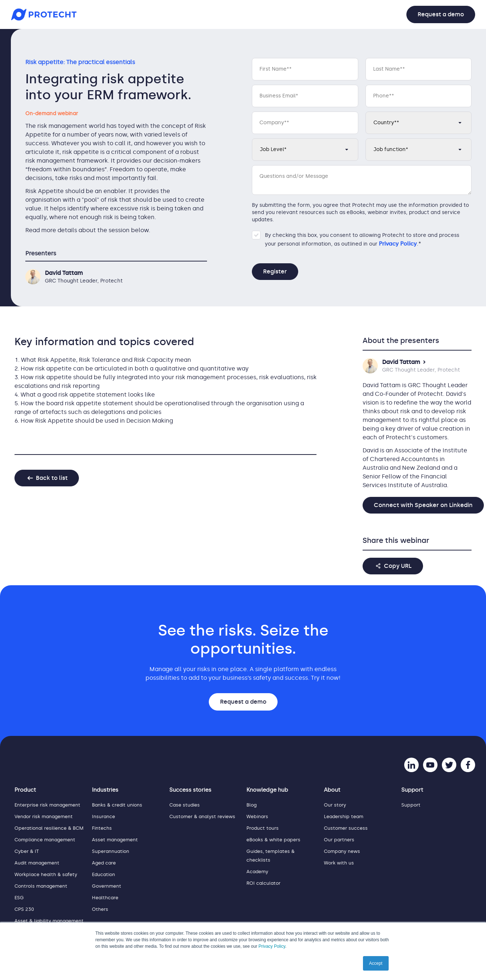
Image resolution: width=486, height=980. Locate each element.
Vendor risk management (44, 816)
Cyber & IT (27, 851)
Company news (342, 851)
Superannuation (111, 851)
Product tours (263, 828)
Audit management (37, 863)
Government (107, 886)
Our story (335, 805)
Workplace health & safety (46, 874)
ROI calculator (263, 883)
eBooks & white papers (273, 840)
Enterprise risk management (47, 805)
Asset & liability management (49, 921)
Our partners (339, 840)
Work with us (339, 863)
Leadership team (344, 816)
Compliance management (45, 840)
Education (103, 874)
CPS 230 (24, 909)
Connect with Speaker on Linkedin (423, 505)
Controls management (41, 886)
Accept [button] (376, 963)
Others (100, 909)
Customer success (346, 828)
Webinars (257, 816)
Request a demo (441, 14)
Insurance (103, 816)
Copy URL (398, 566)
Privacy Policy (272, 946)
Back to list (52, 478)
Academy (257, 872)
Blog (252, 805)
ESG (19, 898)
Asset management (115, 840)
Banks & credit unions (117, 805)
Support (411, 805)
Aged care (104, 863)
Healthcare (105, 898)
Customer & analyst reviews (202, 816)
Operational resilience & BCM (49, 828)
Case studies (185, 805)
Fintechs (102, 828)
